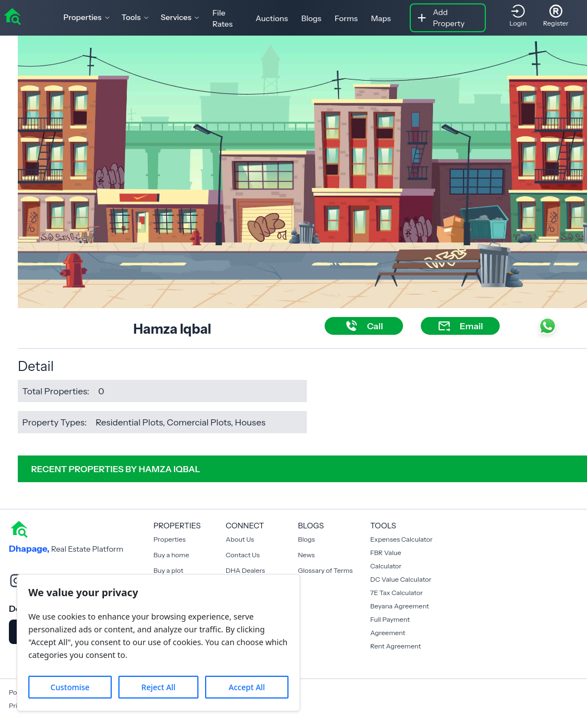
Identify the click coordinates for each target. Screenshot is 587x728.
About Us (240, 539)
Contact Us (243, 555)
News (306, 555)
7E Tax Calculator (397, 593)
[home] (12, 16)
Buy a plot (168, 570)
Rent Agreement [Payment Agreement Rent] (396, 646)
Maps (381, 18)
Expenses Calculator (401, 539)
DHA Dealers (245, 570)
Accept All (247, 687)
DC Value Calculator (401, 579)
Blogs (311, 18)
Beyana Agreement (400, 606)
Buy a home (171, 555)
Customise (70, 687)
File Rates (222, 18)
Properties (170, 539)
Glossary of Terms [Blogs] (325, 570)
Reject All (158, 687)
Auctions (272, 18)
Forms (346, 18)
